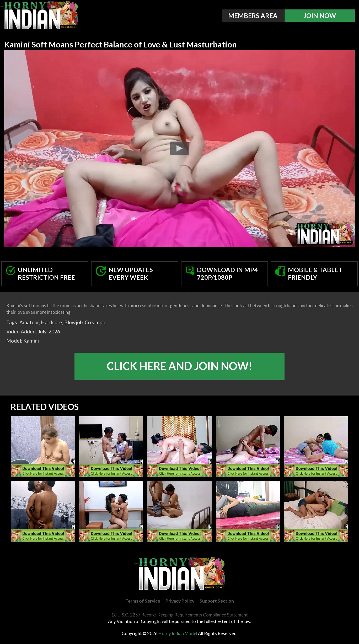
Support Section (217, 601)
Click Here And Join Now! (179, 366)
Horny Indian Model (178, 633)
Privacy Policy (180, 601)
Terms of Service (143, 601)
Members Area (253, 16)
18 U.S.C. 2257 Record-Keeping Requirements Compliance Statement (180, 615)
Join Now (320, 16)
